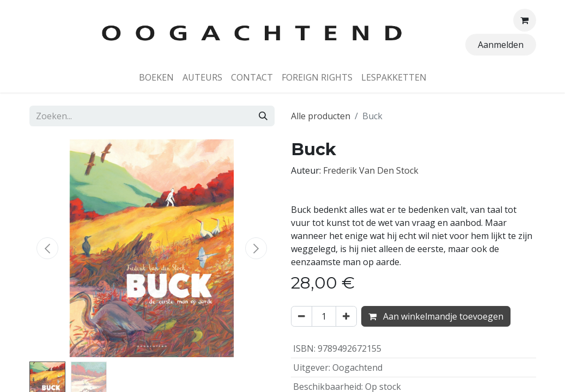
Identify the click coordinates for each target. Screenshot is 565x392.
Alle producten (321, 116)
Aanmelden (501, 45)
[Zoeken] (263, 116)
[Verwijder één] (302, 316)
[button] (48, 248)
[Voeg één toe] (346, 316)
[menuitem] (156, 77)
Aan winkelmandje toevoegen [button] (436, 316)
